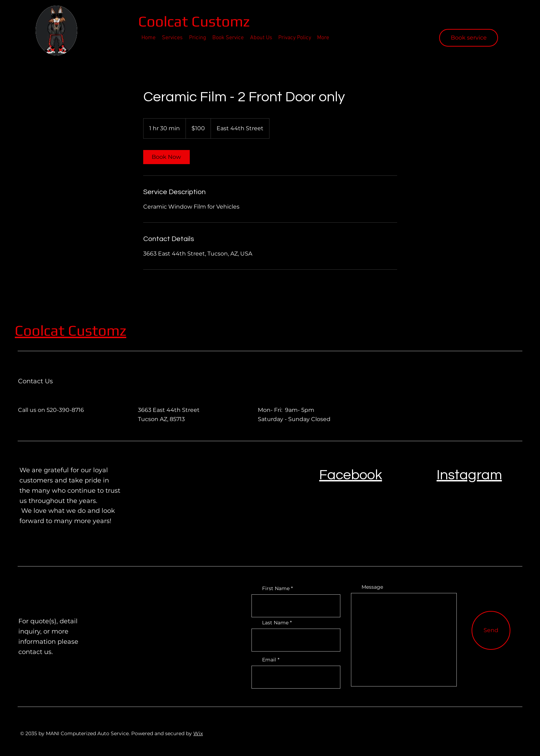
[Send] (491, 630)
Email (269, 660)
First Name (276, 588)
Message (372, 587)
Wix (198, 733)
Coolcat (165, 21)
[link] (166, 157)
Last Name (275, 623)
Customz (97, 330)
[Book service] (469, 38)
